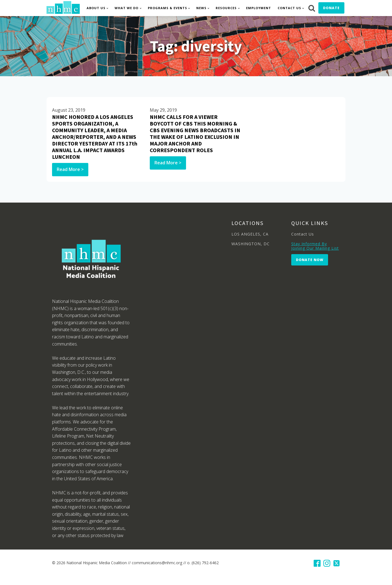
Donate (331, 8)
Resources (226, 8)
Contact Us (289, 8)
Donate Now (310, 260)
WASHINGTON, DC (251, 244)
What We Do (127, 8)
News (201, 8)
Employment (259, 8)
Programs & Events (167, 8)
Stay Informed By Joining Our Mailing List (315, 246)
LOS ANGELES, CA (250, 234)
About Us (96, 8)
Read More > (70, 169)
